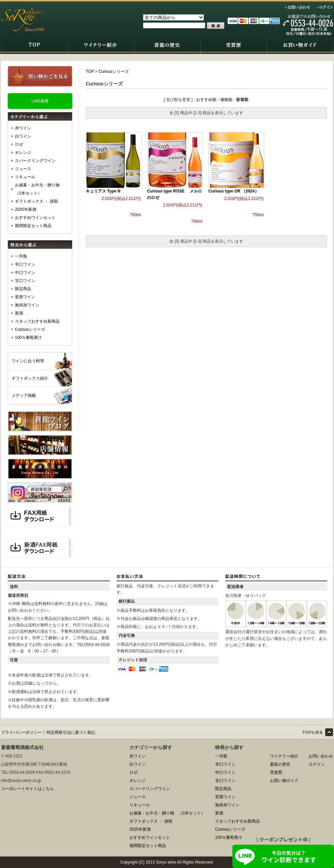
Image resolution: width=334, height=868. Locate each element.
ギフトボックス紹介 (30, 378)
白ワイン (23, 136)
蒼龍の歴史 (280, 764)
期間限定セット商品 (33, 226)
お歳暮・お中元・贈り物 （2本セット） (39, 189)
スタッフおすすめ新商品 (37, 321)
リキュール (25, 177)
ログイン (325, 7)
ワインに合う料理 (28, 361)
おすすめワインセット (35, 218)
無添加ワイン (27, 305)
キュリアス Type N (103, 191)
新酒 (19, 313)
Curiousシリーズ (30, 329)
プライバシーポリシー (21, 732)
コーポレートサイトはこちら (27, 789)
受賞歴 (276, 772)
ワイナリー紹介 (284, 756)
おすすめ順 (206, 100)
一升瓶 (21, 256)
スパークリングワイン (35, 161)
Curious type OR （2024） (234, 191)
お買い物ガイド (284, 781)
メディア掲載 (24, 396)
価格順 (226, 100)
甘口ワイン (25, 281)
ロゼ (19, 144)
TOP (90, 72)
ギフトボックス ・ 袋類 (36, 201)
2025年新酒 (26, 209)
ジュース (23, 169)
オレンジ (23, 153)
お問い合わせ (298, 7)
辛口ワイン (25, 264)
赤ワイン (23, 128)
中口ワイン (25, 272)
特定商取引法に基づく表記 (71, 732)
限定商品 (23, 289)
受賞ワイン (25, 297)
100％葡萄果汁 (28, 338)
